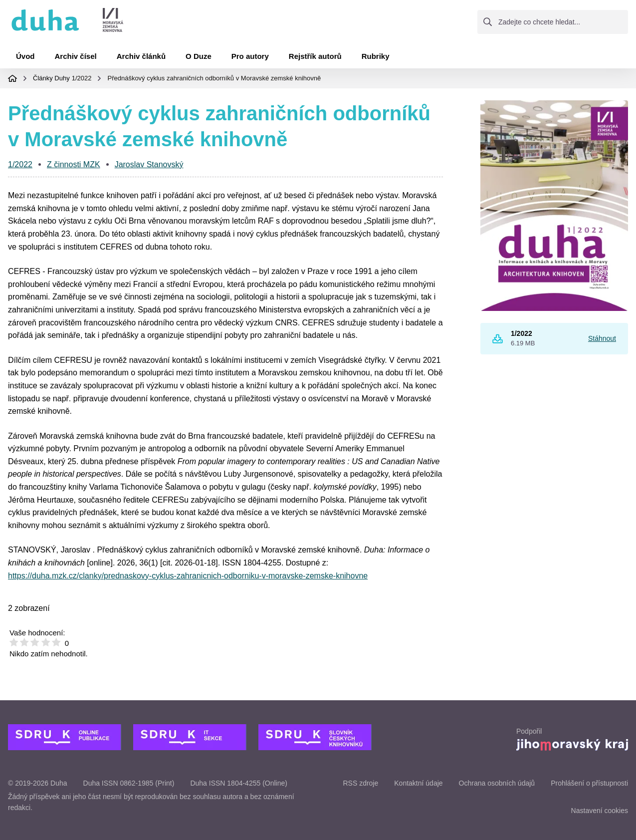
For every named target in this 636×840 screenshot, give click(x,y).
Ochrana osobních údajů (497, 783)
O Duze (199, 56)
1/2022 (82, 78)
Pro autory (250, 56)
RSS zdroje (360, 783)
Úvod (25, 56)
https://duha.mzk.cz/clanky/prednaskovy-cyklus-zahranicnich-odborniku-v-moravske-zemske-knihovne (188, 576)
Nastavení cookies (600, 811)
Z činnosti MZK (74, 164)
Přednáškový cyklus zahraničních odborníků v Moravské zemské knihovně (214, 78)
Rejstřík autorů (315, 56)
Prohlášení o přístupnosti (589, 783)
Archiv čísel (76, 56)
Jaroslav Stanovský (149, 164)
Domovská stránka (12, 78)
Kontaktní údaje (418, 783)
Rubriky (376, 56)
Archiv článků (141, 56)
